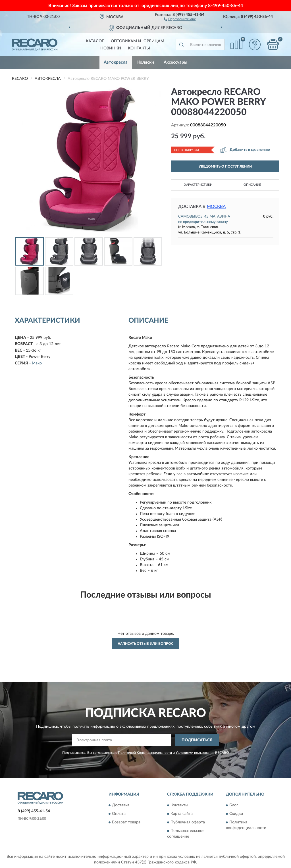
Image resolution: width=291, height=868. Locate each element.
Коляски (146, 62)
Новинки (111, 48)
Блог (234, 805)
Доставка (121, 805)
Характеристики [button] (198, 185)
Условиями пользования (195, 753)
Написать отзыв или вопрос (145, 644)
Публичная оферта (188, 822)
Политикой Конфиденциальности (145, 753)
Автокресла (116, 62)
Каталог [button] (95, 41)
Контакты (139, 48)
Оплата (119, 814)
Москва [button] (216, 207)
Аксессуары (175, 62)
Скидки (236, 814)
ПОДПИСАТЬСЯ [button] (197, 740)
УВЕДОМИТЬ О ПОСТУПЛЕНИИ (225, 166)
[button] (180, 19)
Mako (37, 363)
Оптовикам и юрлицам (138, 41)
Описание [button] (252, 185)
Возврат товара (126, 822)
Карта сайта (182, 814)
